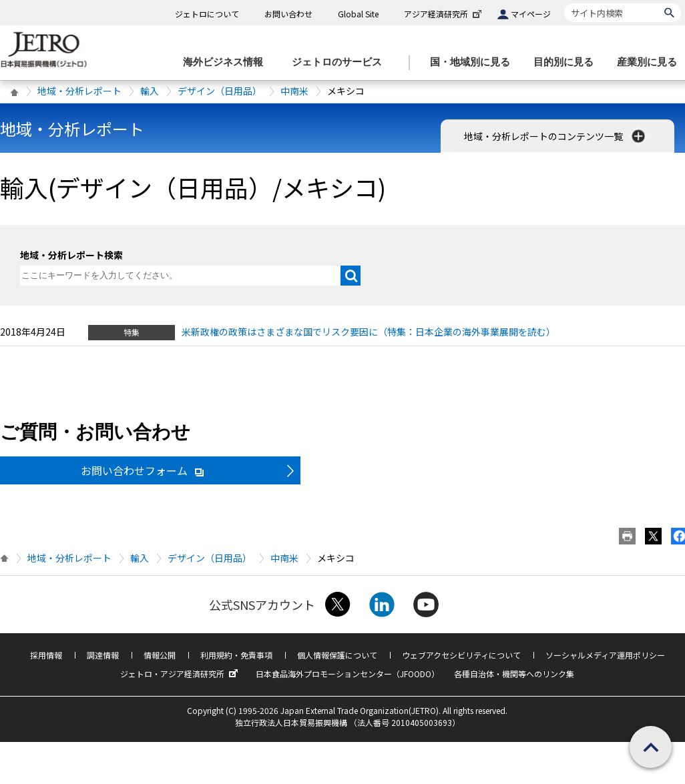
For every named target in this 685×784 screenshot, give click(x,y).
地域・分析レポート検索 (71, 255)
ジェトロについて (207, 14)
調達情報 (103, 655)
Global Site (358, 14)
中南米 (294, 91)
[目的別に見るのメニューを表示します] (567, 62)
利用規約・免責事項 (236, 655)
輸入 (150, 91)
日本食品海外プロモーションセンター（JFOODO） (348, 674)
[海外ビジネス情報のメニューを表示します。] (227, 62)
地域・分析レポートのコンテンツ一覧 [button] (556, 136)
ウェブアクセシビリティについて (461, 655)
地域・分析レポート (79, 91)
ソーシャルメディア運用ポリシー (605, 655)
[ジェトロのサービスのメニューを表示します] (341, 62)
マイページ (531, 14)
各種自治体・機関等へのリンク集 (514, 674)
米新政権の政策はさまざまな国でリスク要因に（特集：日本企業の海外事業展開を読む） (369, 332)
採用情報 (46, 655)
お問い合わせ (288, 14)
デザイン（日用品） (220, 91)
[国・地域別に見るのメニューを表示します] (474, 62)
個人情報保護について (337, 655)
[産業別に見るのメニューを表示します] (651, 62)
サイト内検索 (564, 3)
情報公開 (160, 655)
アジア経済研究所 (444, 14)
